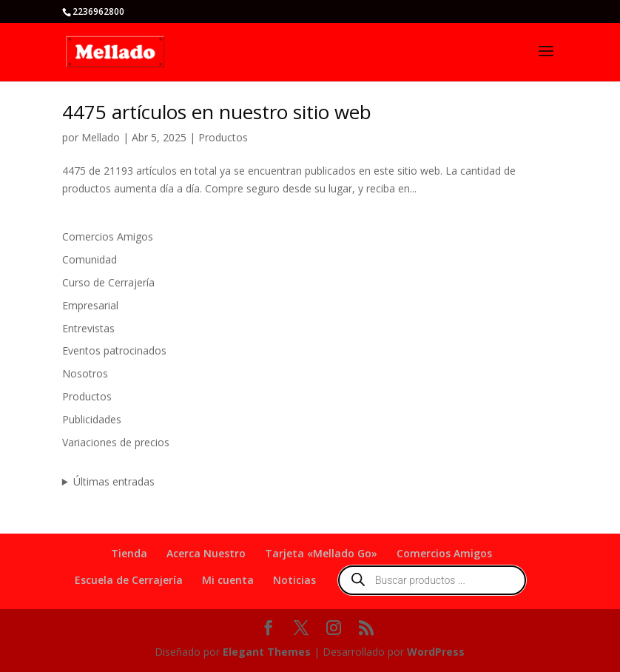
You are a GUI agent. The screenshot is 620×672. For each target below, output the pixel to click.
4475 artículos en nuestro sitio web (217, 112)
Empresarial (90, 305)
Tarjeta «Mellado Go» (321, 553)
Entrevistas (88, 328)
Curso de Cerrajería (108, 282)
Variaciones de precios (116, 442)
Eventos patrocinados (114, 350)
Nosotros (85, 373)
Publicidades (92, 419)
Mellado (101, 137)
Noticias (294, 580)
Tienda (129, 553)
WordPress (436, 652)
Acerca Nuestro (206, 553)
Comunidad (90, 259)
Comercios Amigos (108, 236)
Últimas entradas (114, 481)
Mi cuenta (228, 580)
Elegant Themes (267, 652)
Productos (223, 137)
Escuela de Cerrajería (129, 580)
